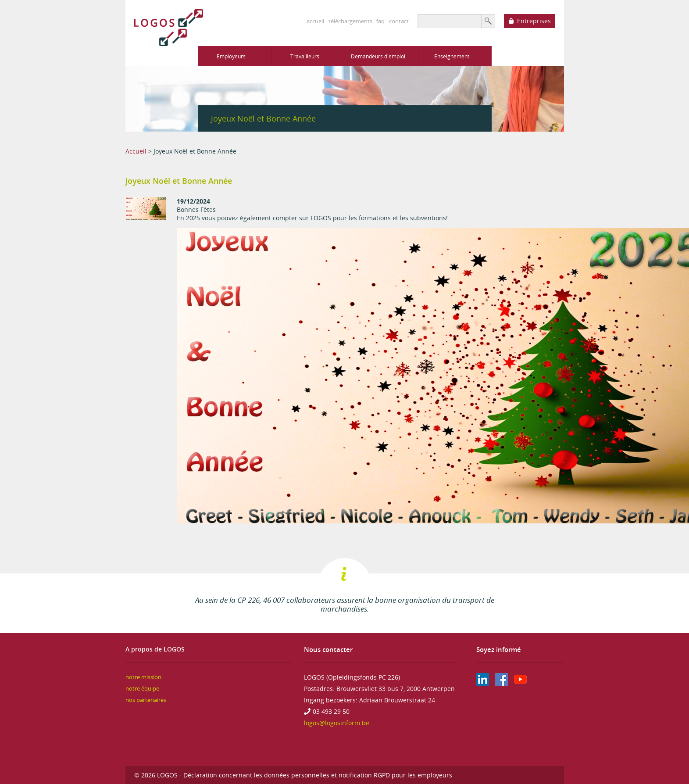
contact (399, 21)
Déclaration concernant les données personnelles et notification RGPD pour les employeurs (318, 775)
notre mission (143, 677)
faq (380, 21)
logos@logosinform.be (337, 723)
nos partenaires (146, 700)
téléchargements (350, 21)
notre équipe (142, 689)
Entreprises (534, 21)
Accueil (136, 151)
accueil (315, 21)
